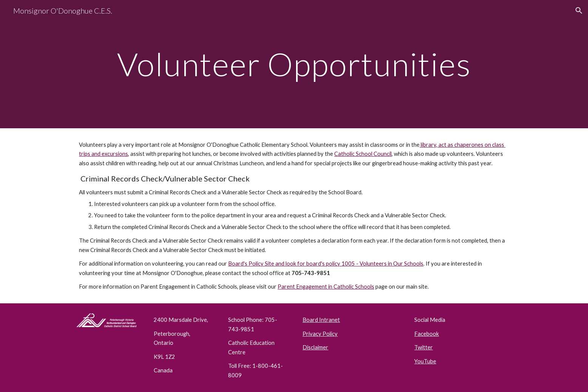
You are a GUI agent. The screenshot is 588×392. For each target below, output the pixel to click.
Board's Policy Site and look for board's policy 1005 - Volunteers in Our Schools (326, 264)
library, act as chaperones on (456, 145)
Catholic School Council (363, 154)
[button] (579, 11)
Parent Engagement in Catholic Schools (326, 287)
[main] (294, 64)
